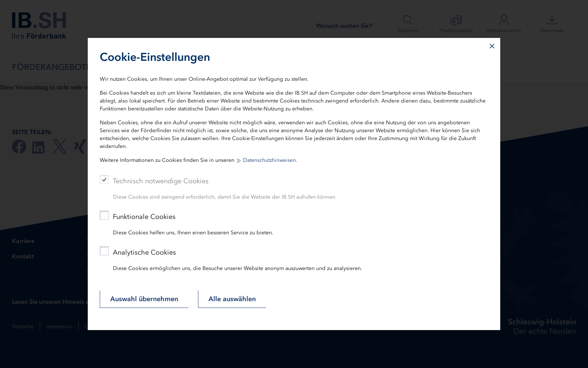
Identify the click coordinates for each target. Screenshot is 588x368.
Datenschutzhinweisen (269, 160)
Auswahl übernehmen (144, 299)
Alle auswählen (232, 299)
